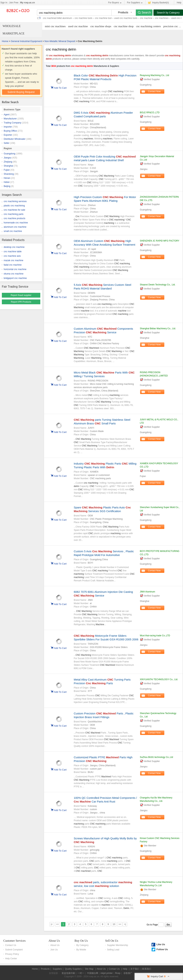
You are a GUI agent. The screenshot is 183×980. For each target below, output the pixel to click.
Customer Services (14, 941)
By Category (82, 945)
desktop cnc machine (14, 247)
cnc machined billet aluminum (57, 18)
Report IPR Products (21, 302)
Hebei (7, 182)
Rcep (118, 973)
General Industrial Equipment (26, 41)
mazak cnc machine (13, 260)
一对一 (81, 973)
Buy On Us (81, 941)
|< (52, 924)
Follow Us (162, 949)
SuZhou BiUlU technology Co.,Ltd (156, 757)
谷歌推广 (128, 973)
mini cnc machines (55, 26)
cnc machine (146, 18)
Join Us (54, 950)
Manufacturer (10, 119)
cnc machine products (15, 218)
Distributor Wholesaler (15, 139)
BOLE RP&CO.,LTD (150, 113)
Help (179, 3)
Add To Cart (60, 88)
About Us (54, 941)
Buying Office (10, 131)
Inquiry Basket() (158, 2)
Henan (7, 178)
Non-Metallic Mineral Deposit (60, 41)
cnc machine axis (12, 256)
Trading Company (12, 123)
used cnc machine (78, 26)
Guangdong (10, 154)
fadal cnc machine (13, 265)
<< (57, 924)
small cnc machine (13, 231)
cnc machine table (13, 252)
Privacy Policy (12, 954)
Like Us (161, 944)
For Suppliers (135, 3)
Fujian (7, 170)
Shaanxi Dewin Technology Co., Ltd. (158, 285)
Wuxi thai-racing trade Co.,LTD (155, 636)
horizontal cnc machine (15, 269)
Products (45, 969)
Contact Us (11, 945)
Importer (8, 127)
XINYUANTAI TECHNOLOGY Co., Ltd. (159, 679)
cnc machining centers (148, 26)
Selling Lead (113, 950)
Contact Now (154, 91)
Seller (7, 143)
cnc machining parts (14, 214)
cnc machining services (15, 201)
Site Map (89, 969)
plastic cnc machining (14, 206)
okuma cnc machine (14, 274)
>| (125, 924)
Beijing (7, 186)
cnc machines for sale (14, 210)
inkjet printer (107, 973)
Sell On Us (112, 941)
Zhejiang (8, 162)
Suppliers (57, 969)
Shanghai (8, 166)
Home (5, 41)
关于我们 (135, 969)
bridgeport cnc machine (15, 278)
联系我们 (147, 969)
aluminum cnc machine (15, 227)
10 (114, 924)
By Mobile (81, 950)
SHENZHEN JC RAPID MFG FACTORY (160, 241)
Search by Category (168, 13)
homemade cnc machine (16, 223)
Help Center (11, 959)
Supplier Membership (117, 945)
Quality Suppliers (73, 969)
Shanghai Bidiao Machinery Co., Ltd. (158, 329)
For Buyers (115, 3)
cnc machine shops (101, 26)
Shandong (9, 174)
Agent (7, 115)
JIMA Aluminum (147, 592)
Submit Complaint (14, 950)
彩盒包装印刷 (68, 973)
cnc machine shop (124, 26)
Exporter (8, 135)
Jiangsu (7, 158)
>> (120, 924)
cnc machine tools (83, 18)
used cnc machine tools (126, 18)
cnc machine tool (103, 18)
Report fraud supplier (21, 295)
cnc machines (162, 18)
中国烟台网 (93, 973)
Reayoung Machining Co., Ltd (154, 75)
